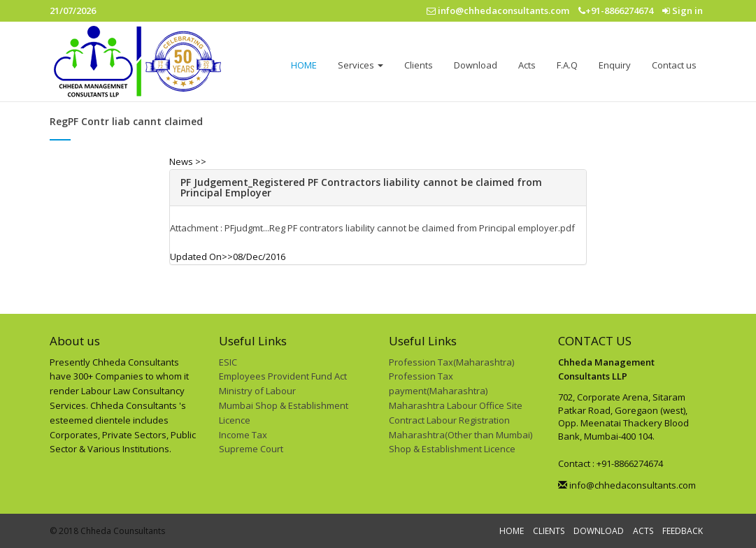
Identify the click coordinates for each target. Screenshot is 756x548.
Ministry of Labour (257, 391)
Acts (527, 65)
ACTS (643, 531)
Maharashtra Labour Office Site (456, 405)
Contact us (674, 65)
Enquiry (615, 65)
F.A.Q (567, 65)
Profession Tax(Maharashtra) (451, 362)
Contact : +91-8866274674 (611, 463)
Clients (419, 65)
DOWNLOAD (599, 531)
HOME (304, 65)
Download (476, 65)
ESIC (228, 362)
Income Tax (243, 435)
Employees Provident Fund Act (283, 376)
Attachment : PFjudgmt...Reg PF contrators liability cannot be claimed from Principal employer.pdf (372, 228)
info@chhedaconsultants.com (627, 485)
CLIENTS (549, 531)
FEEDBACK (683, 531)
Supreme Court (251, 449)
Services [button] (361, 65)
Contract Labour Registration (449, 420)
